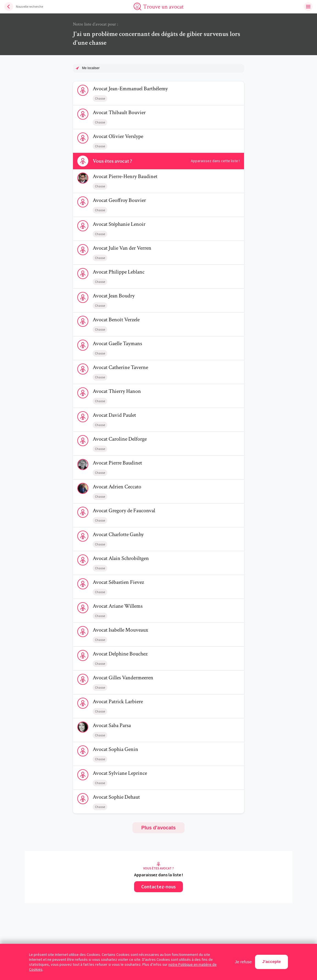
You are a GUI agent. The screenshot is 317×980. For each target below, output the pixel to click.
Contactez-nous (158, 887)
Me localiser (91, 68)
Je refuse (244, 962)
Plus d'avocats (158, 828)
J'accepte (271, 961)
